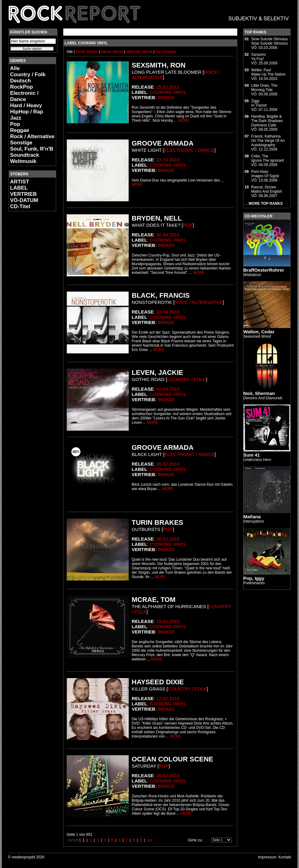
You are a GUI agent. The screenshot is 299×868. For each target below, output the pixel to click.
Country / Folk (28, 75)
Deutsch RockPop (22, 84)
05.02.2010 (168, 776)
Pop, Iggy (254, 578)
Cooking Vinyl (168, 92)
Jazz (16, 118)
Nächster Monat (139, 52)
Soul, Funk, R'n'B (32, 149)
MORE (184, 121)
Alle (15, 68)
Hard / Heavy (26, 105)
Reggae (20, 130)
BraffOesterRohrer (264, 270)
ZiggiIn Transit (259, 103)
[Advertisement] (27, 309)
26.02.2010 (168, 464)
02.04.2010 (168, 312)
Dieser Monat (112, 52)
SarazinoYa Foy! (259, 57)
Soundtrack (25, 155)
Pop (15, 124)
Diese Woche (87, 52)
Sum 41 (252, 455)
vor (150, 840)
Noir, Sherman (259, 393)
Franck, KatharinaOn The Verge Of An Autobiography (268, 141)
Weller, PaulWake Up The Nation (268, 72)
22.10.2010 (168, 160)
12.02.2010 (168, 698)
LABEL (19, 188)
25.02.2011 (168, 87)
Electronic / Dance (25, 96)
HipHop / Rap (27, 112)
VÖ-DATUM (24, 200)
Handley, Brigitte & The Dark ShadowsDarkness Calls (267, 121)
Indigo (166, 97)
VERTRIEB (24, 194)
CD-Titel (20, 206)
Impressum (267, 857)
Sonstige (21, 143)
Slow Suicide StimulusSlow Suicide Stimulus (270, 41)
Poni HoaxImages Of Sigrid (265, 174)
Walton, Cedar (259, 332)
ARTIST (20, 182)
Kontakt (285, 857)
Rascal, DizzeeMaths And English (267, 189)
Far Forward (165, 52)
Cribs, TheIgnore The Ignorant (268, 158)
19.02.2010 (168, 621)
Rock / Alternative (32, 136)
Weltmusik (23, 161)
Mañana (252, 517)
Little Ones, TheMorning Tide (264, 88)
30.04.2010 (168, 235)
